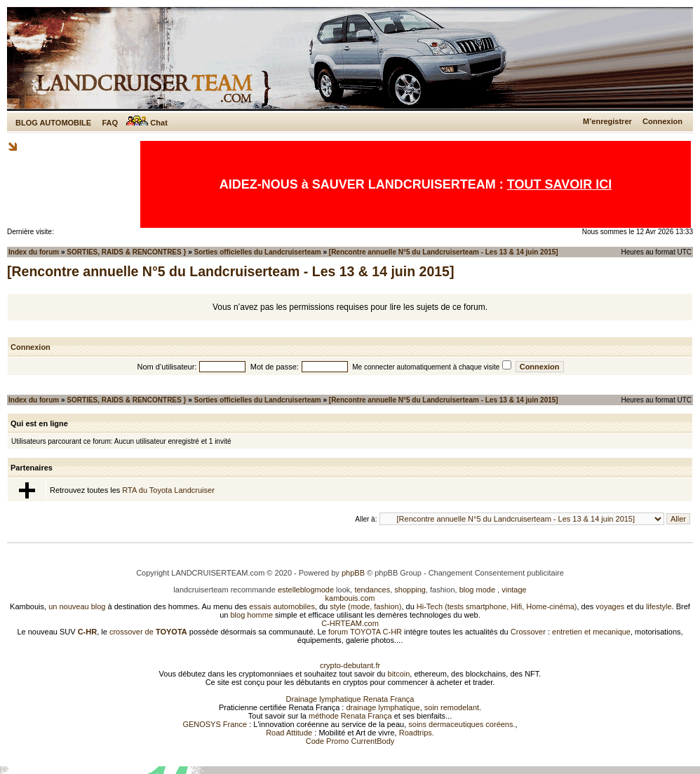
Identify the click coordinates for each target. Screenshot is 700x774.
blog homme (252, 615)
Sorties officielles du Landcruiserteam (258, 252)
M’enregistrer (607, 121)
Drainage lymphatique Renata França (350, 699)
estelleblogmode (306, 590)
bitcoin (399, 674)
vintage (514, 590)
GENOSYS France (215, 724)
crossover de (147, 632)
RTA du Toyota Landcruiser (168, 490)
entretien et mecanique (591, 632)
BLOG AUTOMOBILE (53, 123)
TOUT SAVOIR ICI (559, 184)
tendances (372, 590)
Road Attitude (289, 733)
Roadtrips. (417, 733)
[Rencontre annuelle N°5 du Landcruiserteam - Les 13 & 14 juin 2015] (444, 252)
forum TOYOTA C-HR (365, 632)
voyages (610, 606)
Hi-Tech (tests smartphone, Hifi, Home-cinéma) (497, 606)
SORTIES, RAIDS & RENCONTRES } (126, 252)
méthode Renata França (350, 716)
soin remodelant (452, 707)
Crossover (528, 632)
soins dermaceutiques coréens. (462, 724)
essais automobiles (282, 606)
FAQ (110, 123)
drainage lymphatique (383, 707)
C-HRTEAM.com (350, 623)
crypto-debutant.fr (350, 665)
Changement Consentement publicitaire (496, 573)
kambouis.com (350, 598)
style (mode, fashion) (365, 606)
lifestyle (659, 606)
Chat (147, 123)
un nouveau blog (77, 606)
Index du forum (34, 252)
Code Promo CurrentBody (350, 741)
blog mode (477, 590)
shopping (410, 590)
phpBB (353, 573)
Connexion (662, 121)
